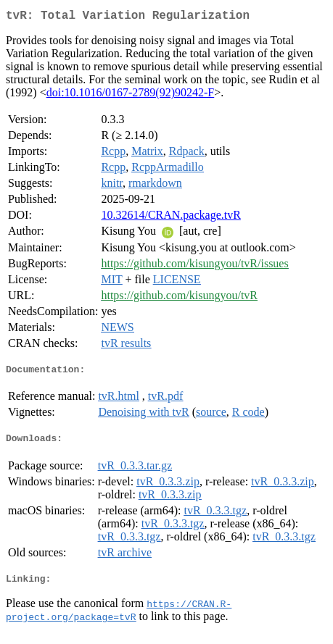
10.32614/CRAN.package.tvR (170, 218)
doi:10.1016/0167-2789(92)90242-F (131, 95)
